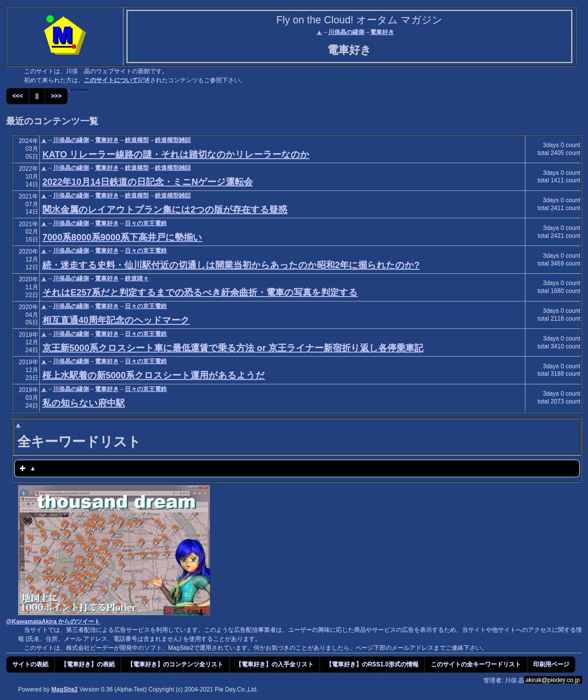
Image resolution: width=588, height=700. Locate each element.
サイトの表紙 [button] (30, 664)
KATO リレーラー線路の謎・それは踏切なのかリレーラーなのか (176, 154)
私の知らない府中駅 (84, 403)
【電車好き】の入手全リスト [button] (274, 664)
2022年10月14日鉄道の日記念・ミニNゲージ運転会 (148, 182)
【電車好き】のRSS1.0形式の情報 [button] (372, 664)
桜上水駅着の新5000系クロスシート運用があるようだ (154, 375)
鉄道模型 (137, 140)
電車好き (382, 32)
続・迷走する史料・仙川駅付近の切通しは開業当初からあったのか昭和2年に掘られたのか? (231, 265)
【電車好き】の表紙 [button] (88, 664)
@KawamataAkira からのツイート (53, 621)
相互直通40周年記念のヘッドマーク (116, 320)
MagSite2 (64, 689)
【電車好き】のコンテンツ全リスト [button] (175, 664)
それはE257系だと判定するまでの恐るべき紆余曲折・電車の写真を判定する (200, 292)
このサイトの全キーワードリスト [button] (476, 664)
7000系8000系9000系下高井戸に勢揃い (122, 237)
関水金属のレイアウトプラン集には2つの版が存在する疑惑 (165, 209)
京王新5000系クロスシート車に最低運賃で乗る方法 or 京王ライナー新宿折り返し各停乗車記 (233, 348)
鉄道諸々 (137, 278)
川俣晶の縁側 (346, 32)
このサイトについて (111, 80)
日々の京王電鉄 (146, 223)
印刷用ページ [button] (551, 664)
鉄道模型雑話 (173, 140)
